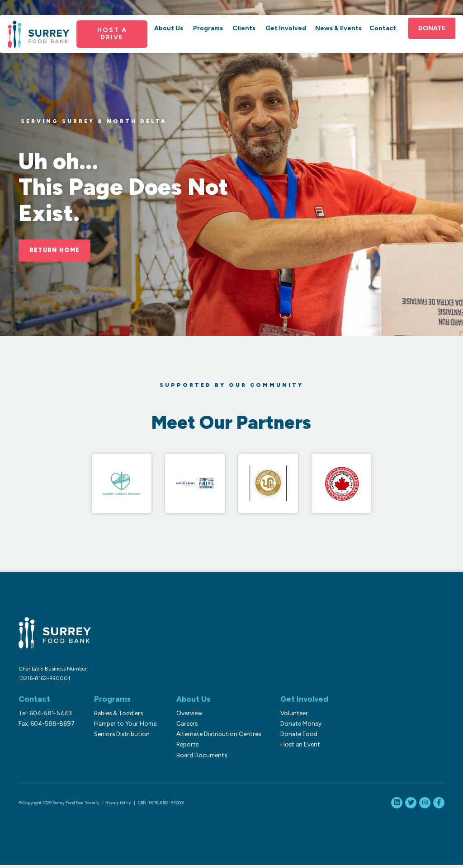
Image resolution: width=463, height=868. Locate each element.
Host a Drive (114, 43)
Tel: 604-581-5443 (45, 716)
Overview (186, 716)
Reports (184, 748)
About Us (170, 38)
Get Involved (285, 38)
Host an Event (296, 748)
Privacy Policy (118, 806)
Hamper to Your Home (124, 727)
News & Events (337, 38)
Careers (184, 727)
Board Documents (198, 758)
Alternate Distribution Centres (215, 737)
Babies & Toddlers (117, 716)
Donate (428, 38)
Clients (244, 38)
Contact (380, 38)
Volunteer (290, 716)
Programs (209, 38)
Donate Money (296, 727)
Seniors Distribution (120, 737)
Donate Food (294, 737)
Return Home (59, 251)
